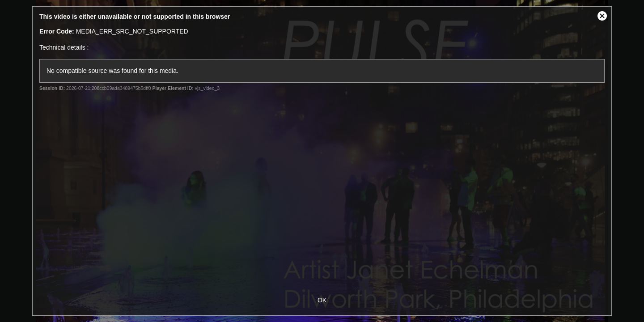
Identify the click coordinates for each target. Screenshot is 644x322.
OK (322, 300)
